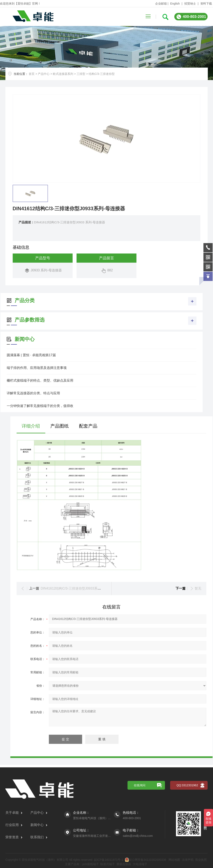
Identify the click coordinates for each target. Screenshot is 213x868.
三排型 (81, 74)
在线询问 (140, 859)
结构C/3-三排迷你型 (102, 74)
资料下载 (206, 4)
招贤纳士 (190, 4)
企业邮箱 (161, 4)
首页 (32, 74)
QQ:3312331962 (187, 859)
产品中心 (44, 74)
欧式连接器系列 (63, 74)
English (175, 4)
